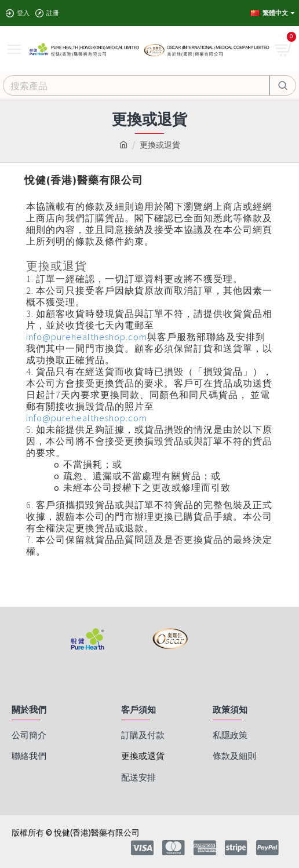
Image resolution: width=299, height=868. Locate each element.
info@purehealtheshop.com (87, 337)
